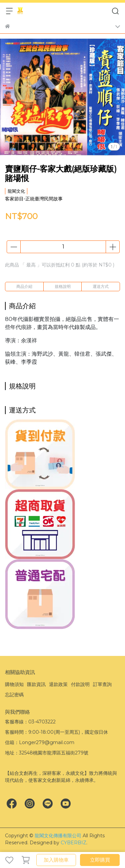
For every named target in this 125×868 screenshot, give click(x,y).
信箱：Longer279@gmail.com (40, 742)
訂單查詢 (102, 684)
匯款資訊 (36, 684)
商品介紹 (24, 286)
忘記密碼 (14, 695)
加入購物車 (56, 860)
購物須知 (14, 684)
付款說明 (80, 684)
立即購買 (100, 860)
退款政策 (58, 684)
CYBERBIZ (73, 843)
